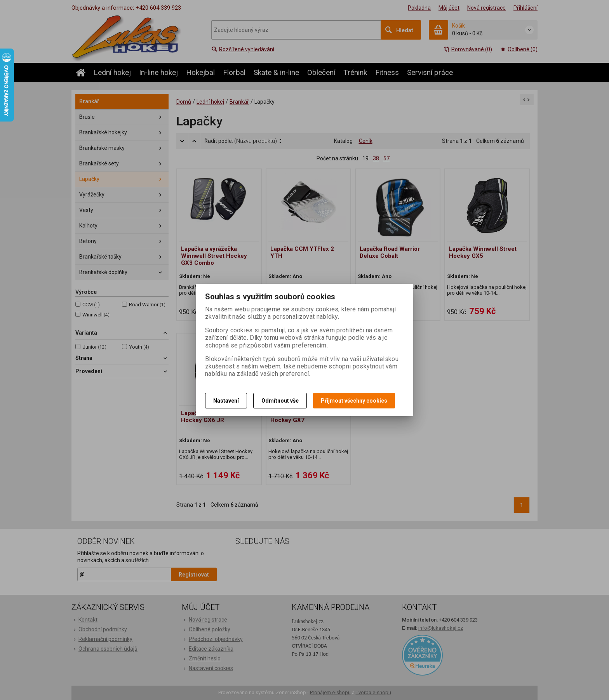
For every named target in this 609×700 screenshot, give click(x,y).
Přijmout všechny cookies (354, 401)
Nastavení (226, 401)
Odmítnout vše (280, 401)
